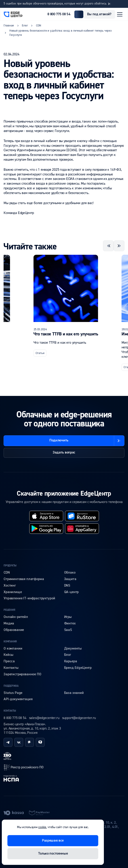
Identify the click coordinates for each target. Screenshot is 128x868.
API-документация (18, 699)
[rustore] (82, 516)
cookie (42, 827)
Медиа (9, 624)
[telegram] (8, 742)
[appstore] (46, 516)
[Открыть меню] (120, 14)
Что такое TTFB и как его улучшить (66, 334)
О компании (13, 649)
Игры (68, 617)
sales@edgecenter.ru (44, 718)
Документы (73, 649)
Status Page (13, 693)
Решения (9, 610)
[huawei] (82, 529)
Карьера (71, 661)
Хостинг (10, 586)
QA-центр (71, 592)
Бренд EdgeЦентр (78, 668)
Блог (68, 655)
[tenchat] (40, 742)
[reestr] (24, 767)
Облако (70, 573)
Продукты (10, 566)
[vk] (19, 742)
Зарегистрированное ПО (22, 674)
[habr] (29, 742)
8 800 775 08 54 (59, 14)
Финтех (70, 624)
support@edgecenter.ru (79, 718)
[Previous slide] (108, 246)
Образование (14, 630)
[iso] (7, 756)
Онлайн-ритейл (16, 617)
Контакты (11, 668)
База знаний (74, 693)
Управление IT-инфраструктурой (29, 598)
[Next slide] (119, 246)
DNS (67, 586)
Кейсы (8, 655)
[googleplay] (46, 529)
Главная (9, 26)
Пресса (9, 661)
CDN (7, 573)
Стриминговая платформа (24, 579)
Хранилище (13, 592)
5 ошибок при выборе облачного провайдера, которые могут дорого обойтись (58, 4)
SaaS (68, 630)
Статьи (40, 353)
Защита (70, 579)
